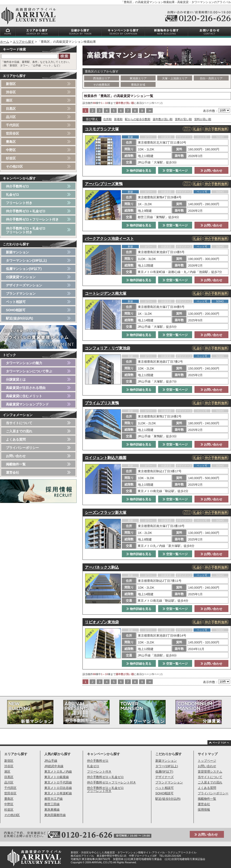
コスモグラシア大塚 (102, 129)
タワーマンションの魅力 (24, 363)
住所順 (107, 119)
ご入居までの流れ (19, 431)
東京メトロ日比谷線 (58, 788)
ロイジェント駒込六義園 (106, 458)
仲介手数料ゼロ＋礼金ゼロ (26, 211)
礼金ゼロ (12, 195)
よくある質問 (16, 439)
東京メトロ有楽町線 (58, 793)
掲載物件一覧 (16, 464)
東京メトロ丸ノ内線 (58, 772)
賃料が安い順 (183, 119)
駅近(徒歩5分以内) (19, 318)
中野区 (11, 150)
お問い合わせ (212, 171)
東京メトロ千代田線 (58, 782)
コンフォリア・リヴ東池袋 (107, 348)
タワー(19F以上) (167, 766)
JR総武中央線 (54, 766)
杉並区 (11, 158)
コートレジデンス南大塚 (106, 293)
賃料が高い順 (203, 119)
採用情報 (204, 810)
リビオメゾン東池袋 (102, 622)
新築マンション (17, 252)
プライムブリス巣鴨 (102, 403)
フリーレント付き (19, 203)
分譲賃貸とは (16, 379)
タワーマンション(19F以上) (26, 260)
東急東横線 (52, 810)
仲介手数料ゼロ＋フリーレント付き (32, 219)
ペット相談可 (16, 302)
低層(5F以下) (164, 772)
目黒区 (11, 109)
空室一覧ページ (175, 171)
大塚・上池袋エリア (175, 78)
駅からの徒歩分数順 (138, 119)
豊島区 (11, 142)
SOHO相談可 (16, 310)
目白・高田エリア (211, 78)
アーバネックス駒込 (102, 567)
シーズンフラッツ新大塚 (106, 513)
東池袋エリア (138, 78)
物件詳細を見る (139, 171)
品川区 (11, 117)
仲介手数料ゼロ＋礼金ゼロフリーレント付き (26, 230)
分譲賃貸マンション (21, 277)
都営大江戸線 (54, 799)
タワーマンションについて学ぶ (29, 371)
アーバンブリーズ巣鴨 (104, 184)
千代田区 (12, 125)
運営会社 (12, 472)
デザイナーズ (165, 777)
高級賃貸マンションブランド (27, 404)
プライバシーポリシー (22, 448)
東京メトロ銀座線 (57, 777)
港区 (9, 100)
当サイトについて (19, 423)
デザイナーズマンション (24, 285)
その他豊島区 (102, 85)
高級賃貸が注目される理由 (26, 388)
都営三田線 (52, 804)
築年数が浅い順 (163, 119)
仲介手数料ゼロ (17, 186)
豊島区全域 (138, 85)
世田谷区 (12, 133)
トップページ (207, 761)
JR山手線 (51, 761)
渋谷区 (11, 92)
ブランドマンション (21, 294)
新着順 (118, 119)
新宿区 (11, 84)
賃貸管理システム (210, 772)
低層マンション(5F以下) (24, 269)
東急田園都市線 (55, 815)
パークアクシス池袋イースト (109, 239)
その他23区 (14, 166)
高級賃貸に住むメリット (24, 396)
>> (149, 111)
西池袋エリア (102, 78)
